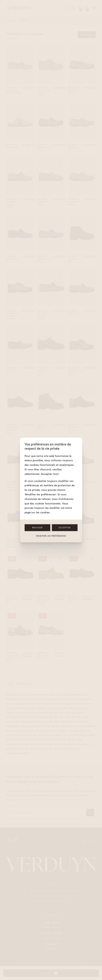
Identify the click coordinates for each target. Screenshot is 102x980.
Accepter (65, 528)
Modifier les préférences (51, 536)
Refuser (37, 528)
